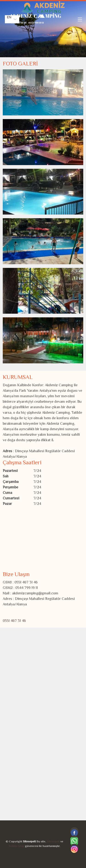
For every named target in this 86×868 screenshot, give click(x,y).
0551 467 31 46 (14, 621)
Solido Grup (17, 846)
